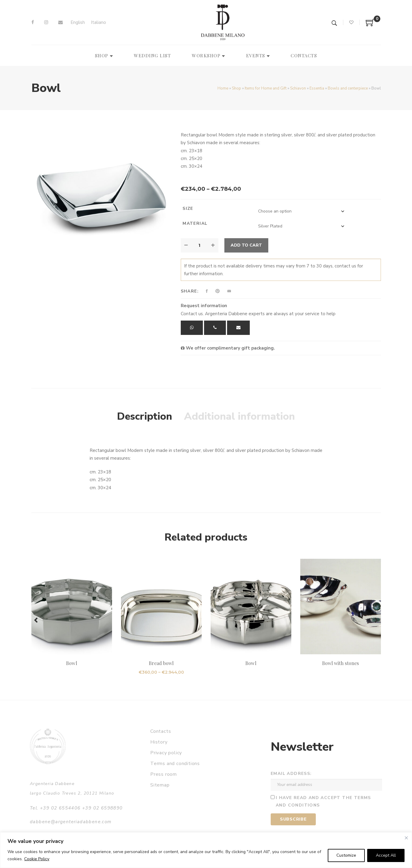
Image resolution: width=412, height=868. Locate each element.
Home (223, 88)
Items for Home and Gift (266, 88)
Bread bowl (161, 663)
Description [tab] (145, 416)
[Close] (406, 838)
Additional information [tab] (239, 416)
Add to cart (246, 245)
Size (188, 208)
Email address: (291, 774)
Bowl (71, 663)
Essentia (317, 88)
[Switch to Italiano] (98, 23)
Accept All (386, 855)
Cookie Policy (37, 859)
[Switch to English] (78, 23)
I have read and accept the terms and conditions (323, 801)
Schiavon (298, 88)
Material (195, 223)
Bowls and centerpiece (348, 88)
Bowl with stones (341, 663)
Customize (346, 855)
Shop (236, 88)
